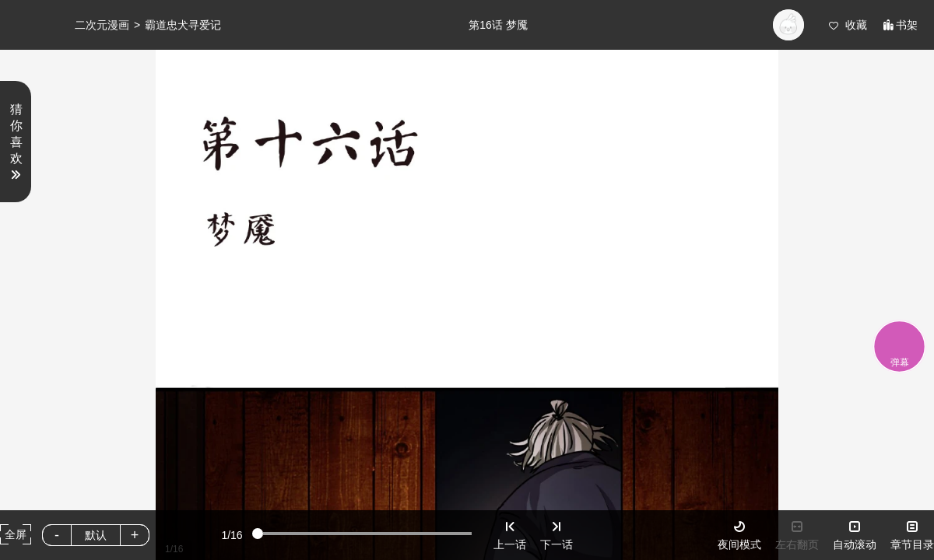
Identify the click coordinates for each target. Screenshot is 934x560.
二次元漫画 (102, 25)
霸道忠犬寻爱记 (183, 25)
